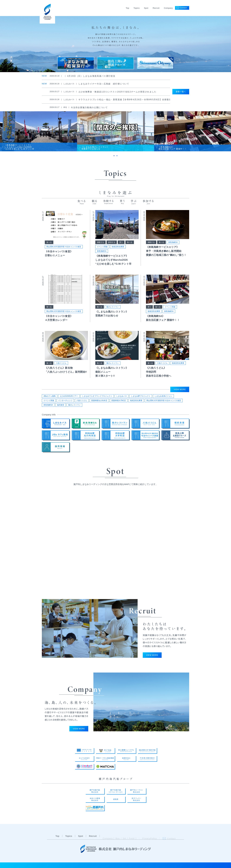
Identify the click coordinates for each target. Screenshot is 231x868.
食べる (49, 242)
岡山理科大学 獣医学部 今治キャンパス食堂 (64, 247)
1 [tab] (114, 156)
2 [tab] (117, 156)
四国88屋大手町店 (119, 401)
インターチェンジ (65, 401)
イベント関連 (102, 247)
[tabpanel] (39, 131)
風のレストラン (113, 307)
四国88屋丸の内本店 (99, 401)
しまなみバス (122, 396)
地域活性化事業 (118, 247)
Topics (137, 8)
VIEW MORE (180, 389)
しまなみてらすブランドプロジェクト (97, 396)
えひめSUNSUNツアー (69, 396)
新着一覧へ (181, 92)
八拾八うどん (61, 363)
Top (128, 8)
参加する (112, 242)
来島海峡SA (102, 251)
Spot (146, 8)
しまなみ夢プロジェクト (141, 396)
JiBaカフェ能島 (50, 396)
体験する (100, 242)
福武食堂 (61, 405)
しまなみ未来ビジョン (163, 396)
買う (121, 242)
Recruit (156, 8)
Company (168, 8)
